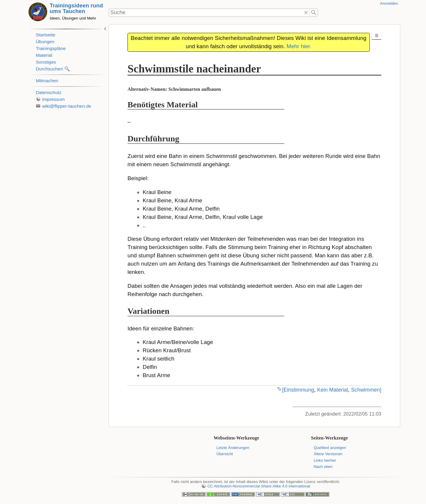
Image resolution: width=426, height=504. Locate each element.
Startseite (46, 35)
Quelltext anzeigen (330, 448)
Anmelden (389, 3)
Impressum (53, 99)
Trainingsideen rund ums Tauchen (76, 8)
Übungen (45, 42)
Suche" (314, 13)
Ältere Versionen (328, 454)
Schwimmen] (366, 390)
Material (44, 55)
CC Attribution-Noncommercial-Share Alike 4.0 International (259, 486)
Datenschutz (49, 92)
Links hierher (325, 460)
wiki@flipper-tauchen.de (67, 106)
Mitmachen (47, 81)
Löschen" (306, 13)
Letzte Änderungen (233, 448)
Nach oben (323, 467)
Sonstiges (46, 62)
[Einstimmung (298, 390)
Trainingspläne (51, 48)
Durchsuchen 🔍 (53, 69)
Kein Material (333, 390)
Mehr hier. (299, 46)
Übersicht (225, 454)
